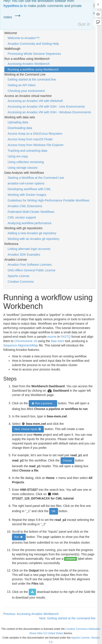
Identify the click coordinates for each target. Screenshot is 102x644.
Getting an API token (22, 85)
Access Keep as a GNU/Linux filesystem (35, 134)
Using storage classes (23, 168)
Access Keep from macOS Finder (30, 139)
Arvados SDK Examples (24, 255)
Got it (84, 24)
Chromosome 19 (26, 341)
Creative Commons (21, 282)
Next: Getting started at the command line (67, 618)
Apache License (19, 276)
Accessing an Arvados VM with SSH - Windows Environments (49, 112)
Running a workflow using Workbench (33, 69)
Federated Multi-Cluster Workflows (31, 212)
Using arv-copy (18, 156)
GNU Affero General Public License (31, 270)
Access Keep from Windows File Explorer (36, 145)
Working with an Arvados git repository (34, 239)
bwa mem (58, 341)
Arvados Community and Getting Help (33, 44)
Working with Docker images (27, 195)
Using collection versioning (26, 162)
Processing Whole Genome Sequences (34, 54)
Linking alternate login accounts (29, 249)
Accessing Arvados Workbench (29, 64)
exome (52, 337)
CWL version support (22, 217)
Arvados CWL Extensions (25, 206)
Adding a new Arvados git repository (32, 233)
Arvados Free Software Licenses (30, 265)
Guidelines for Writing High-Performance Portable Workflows (48, 200)
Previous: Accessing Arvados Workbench (31, 614)
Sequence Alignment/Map (21, 345)
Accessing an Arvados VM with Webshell (35, 101)
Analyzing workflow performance (30, 223)
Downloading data (20, 128)
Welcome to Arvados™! (24, 38)
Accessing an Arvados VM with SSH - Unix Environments (46, 107)
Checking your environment (26, 91)
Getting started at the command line (32, 79)
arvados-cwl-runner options (26, 183)
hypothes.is (13, 6)
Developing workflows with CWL (29, 189)
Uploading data (18, 122)
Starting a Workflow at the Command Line (36, 178)
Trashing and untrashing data (27, 151)
